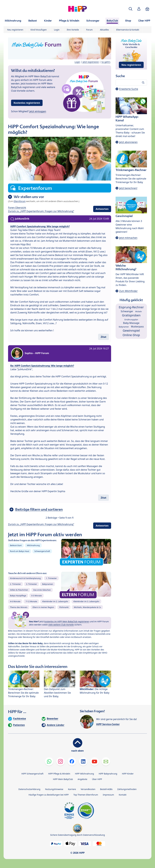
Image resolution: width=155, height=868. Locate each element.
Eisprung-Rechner (131, 307)
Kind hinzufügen (39, 30)
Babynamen (48, 584)
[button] (131, 9)
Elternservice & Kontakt (128, 30)
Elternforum (20, 201)
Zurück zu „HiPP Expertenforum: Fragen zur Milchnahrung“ (41, 211)
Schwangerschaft (42, 551)
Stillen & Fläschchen (19, 590)
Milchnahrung (33, 545)
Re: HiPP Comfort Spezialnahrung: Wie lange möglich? (42, 366)
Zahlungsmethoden (127, 789)
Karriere (72, 789)
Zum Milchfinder (128, 291)
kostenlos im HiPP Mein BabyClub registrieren (67, 621)
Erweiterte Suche (129, 89)
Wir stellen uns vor (29, 197)
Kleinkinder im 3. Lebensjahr (86, 601)
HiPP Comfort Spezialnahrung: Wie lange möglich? (40, 226)
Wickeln (139, 312)
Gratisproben (131, 315)
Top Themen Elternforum (86, 795)
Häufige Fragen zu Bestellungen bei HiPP (49, 795)
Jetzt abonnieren (128, 142)
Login (57, 30)
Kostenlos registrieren (27, 103)
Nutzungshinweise (54, 789)
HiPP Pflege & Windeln (59, 774)
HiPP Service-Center (108, 724)
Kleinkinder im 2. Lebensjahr (55, 601)
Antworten (102, 209)
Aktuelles (104, 30)
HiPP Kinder (128, 774)
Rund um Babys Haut (20, 551)
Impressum (108, 795)
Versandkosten (88, 789)
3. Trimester (32, 584)
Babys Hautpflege (18, 596)
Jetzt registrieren (91, 62)
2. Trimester (15, 584)
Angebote (82, 779)
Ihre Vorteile (73, 30)
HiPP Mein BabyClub (63, 779)
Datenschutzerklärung (29, 789)
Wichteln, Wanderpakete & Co (87, 607)
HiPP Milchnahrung (84, 774)
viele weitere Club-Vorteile (61, 625)
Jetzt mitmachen (128, 238)
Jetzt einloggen (38, 111)
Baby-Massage (131, 323)
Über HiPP (97, 779)
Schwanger (127, 311)
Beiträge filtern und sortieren (39, 509)
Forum (89, 30)
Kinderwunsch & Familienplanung (25, 578)
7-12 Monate (31, 601)
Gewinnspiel (131, 331)
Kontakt (123, 795)
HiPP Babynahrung (108, 774)
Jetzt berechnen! (128, 188)
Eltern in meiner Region (43, 607)
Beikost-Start (16, 545)
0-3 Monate (37, 596)
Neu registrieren (15, 30)
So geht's (106, 62)
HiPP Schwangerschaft (32, 774)
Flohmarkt (64, 607)
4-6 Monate (15, 601)
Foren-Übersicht (17, 208)
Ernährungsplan (131, 320)
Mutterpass (137, 327)
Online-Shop (131, 335)
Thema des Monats (19, 607)
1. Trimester (51, 578)
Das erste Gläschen (42, 590)
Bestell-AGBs (106, 789)
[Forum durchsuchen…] (131, 82)
